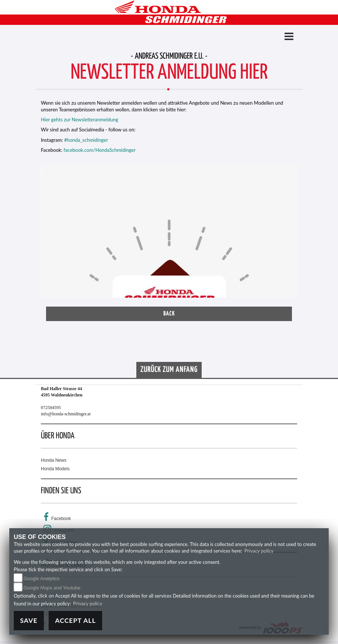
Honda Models (55, 469)
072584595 (51, 408)
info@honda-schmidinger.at (66, 414)
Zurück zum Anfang (169, 370)
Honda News (54, 460)
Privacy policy (259, 551)
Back (169, 314)
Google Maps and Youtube (52, 588)
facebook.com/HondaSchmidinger (100, 150)
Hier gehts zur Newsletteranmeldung (79, 120)
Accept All (75, 620)
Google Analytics (41, 578)
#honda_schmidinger (86, 140)
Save (29, 620)
